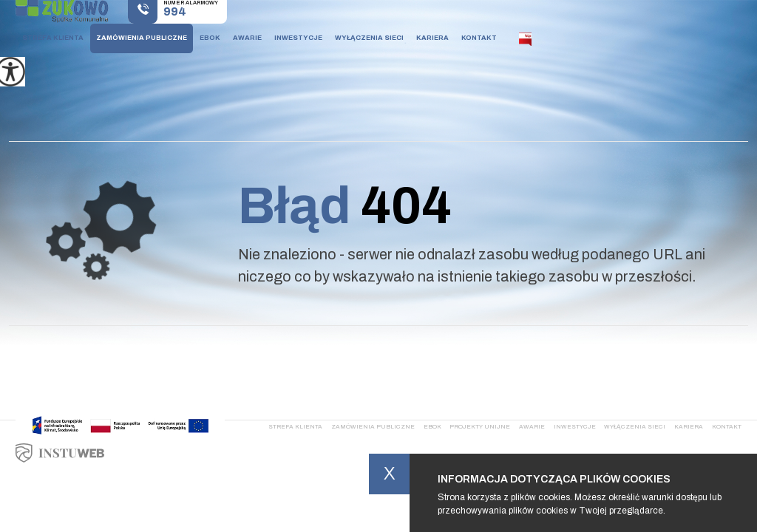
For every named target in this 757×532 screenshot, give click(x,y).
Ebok (210, 38)
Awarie (247, 38)
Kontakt (479, 38)
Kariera (432, 38)
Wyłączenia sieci (369, 38)
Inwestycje (298, 38)
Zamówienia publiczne (142, 38)
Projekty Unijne (480, 427)
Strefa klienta (53, 38)
